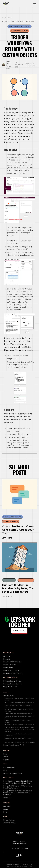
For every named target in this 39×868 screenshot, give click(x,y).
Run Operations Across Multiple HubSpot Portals (19, 727)
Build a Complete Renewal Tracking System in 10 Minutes (19, 721)
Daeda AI (7, 659)
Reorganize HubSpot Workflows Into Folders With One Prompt (19, 717)
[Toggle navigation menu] (35, 4)
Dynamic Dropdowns (11, 670)
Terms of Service (9, 823)
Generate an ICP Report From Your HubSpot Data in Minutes (20, 731)
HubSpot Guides (9, 768)
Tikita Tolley (8, 63)
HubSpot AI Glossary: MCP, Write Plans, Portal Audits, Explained (18, 787)
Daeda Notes (8, 668)
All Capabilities (8, 696)
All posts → (7, 798)
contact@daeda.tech (20, 849)
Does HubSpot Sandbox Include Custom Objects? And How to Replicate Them (18, 782)
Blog (10, 17)
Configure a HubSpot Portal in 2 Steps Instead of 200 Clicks (19, 710)
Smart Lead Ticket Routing (13, 673)
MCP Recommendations (12, 773)
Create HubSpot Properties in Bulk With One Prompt (18, 706)
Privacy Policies (9, 820)
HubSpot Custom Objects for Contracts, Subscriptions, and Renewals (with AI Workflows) (18, 793)
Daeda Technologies (20, 843)
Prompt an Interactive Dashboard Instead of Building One (18, 735)
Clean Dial (7, 656)
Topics (6, 757)
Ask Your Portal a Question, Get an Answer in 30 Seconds (19, 699)
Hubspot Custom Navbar (12, 681)
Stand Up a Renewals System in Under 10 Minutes (19, 725)
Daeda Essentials (10, 665)
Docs (5, 770)
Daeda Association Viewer (13, 662)
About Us (7, 806)
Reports (6, 760)
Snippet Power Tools (11, 687)
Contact (6, 809)
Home (4, 17)
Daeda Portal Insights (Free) (14, 745)
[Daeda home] (6, 4)
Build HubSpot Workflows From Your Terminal (18, 714)
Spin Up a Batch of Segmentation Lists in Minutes (19, 703)
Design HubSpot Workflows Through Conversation (20, 742)
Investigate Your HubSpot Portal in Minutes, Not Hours (19, 739)
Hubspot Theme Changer (13, 684)
